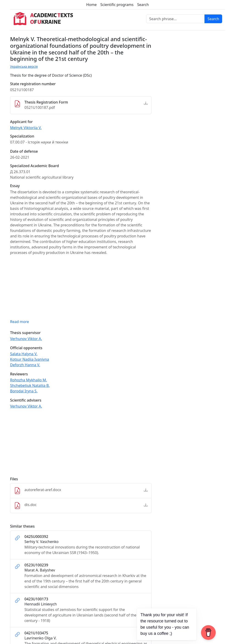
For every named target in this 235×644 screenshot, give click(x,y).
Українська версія (24, 66)
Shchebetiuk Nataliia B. (30, 385)
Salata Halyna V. (24, 354)
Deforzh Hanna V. (25, 365)
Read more (20, 322)
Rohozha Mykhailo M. (29, 380)
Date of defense (24, 151)
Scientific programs (117, 5)
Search (143, 5)
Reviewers (19, 374)
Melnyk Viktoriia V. (26, 128)
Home (92, 5)
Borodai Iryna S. (24, 391)
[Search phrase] (175, 19)
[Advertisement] (81, 445)
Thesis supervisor (25, 333)
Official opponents (26, 348)
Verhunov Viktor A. (26, 339)
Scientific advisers (26, 400)
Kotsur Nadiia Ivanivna (30, 359)
